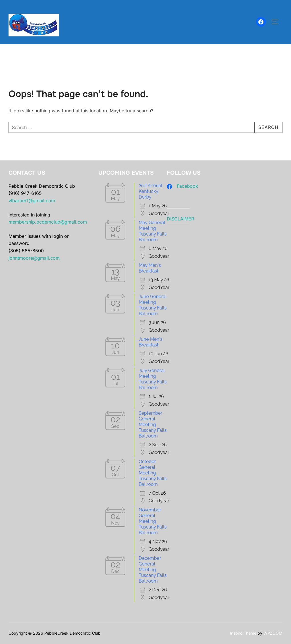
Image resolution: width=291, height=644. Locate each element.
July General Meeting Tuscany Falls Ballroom (153, 379)
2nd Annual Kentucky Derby (150, 191)
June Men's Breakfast (150, 342)
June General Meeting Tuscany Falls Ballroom (153, 305)
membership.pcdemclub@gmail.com (48, 222)
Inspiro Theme (243, 633)
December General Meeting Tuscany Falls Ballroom (153, 570)
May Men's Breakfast (150, 268)
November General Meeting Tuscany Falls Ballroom (153, 521)
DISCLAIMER (180, 219)
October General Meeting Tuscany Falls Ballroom (153, 473)
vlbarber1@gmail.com (32, 201)
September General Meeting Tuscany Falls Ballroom (153, 425)
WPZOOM (273, 633)
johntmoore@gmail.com (34, 258)
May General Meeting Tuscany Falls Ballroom (153, 231)
